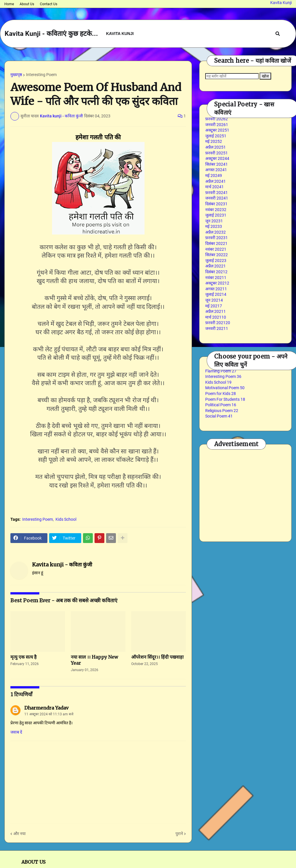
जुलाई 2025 (216, 136)
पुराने (179, 834)
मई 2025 (214, 141)
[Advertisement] (251, 492)
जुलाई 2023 (216, 215)
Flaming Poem (221, 371)
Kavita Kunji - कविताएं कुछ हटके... (51, 34)
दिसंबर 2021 (216, 272)
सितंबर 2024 (217, 164)
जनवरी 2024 (217, 198)
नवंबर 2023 (216, 210)
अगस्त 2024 (216, 170)
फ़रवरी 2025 (217, 153)
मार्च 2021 (216, 317)
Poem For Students (225, 399)
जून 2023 (214, 221)
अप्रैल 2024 (215, 181)
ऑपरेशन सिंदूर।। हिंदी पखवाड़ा (157, 657)
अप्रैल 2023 (215, 232)
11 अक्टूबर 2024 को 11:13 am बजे (49, 714)
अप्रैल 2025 (215, 147)
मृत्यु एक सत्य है (24, 657)
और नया (20, 834)
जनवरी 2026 (217, 125)
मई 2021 (214, 306)
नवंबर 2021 (216, 278)
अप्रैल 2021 (215, 311)
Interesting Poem (41, 75)
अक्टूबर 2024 (217, 158)
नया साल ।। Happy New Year (95, 660)
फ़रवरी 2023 (217, 238)
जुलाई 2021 (216, 294)
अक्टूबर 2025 (217, 130)
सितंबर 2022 (217, 255)
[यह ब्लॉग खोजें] (232, 76)
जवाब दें (16, 732)
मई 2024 (214, 176)
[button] (278, 34)
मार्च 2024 (214, 187)
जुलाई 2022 (216, 261)
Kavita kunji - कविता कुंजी (62, 565)
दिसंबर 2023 (216, 204)
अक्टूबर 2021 (217, 283)
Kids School (66, 519)
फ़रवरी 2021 (218, 323)
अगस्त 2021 (216, 289)
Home (9, 4)
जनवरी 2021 (217, 328)
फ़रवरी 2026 (217, 119)
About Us (27, 4)
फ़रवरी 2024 (217, 193)
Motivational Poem (225, 388)
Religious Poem (222, 411)
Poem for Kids (221, 394)
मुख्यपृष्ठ (16, 75)
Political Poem (221, 405)
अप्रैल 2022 (215, 266)
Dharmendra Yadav (46, 708)
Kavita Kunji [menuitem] (120, 34)
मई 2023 (214, 226)
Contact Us (49, 4)
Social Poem (219, 416)
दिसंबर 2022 (216, 243)
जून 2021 (214, 300)
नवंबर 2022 (216, 249)
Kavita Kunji (281, 3)
